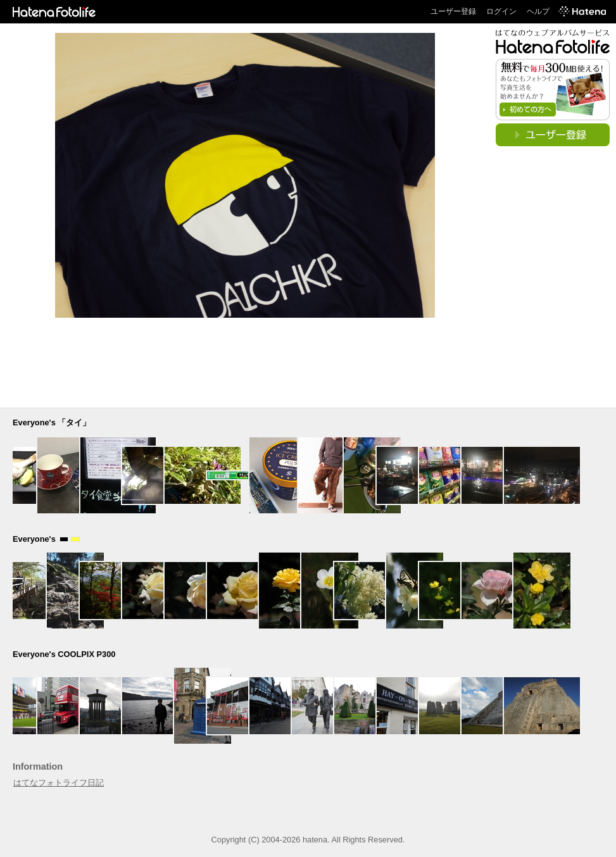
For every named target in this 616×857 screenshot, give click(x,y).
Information (38, 766)
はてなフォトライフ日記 (59, 783)
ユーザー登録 (453, 11)
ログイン (501, 11)
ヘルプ (538, 11)
